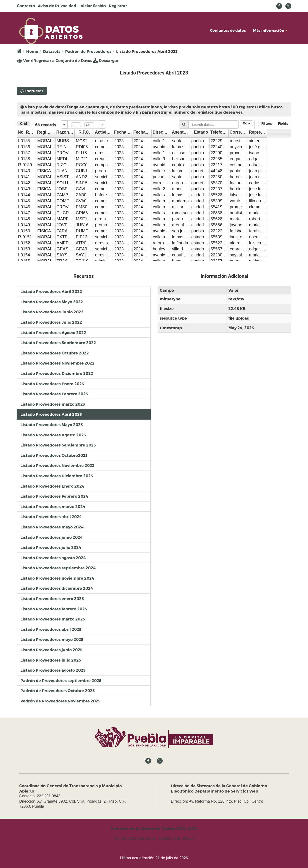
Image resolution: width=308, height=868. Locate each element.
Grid (24, 123)
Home (32, 51)
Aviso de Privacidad (57, 6)
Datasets (52, 51)
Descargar (106, 60)
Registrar (118, 6)
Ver (23, 61)
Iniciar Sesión (93, 6)
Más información (270, 30)
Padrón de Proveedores (88, 51)
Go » (246, 123)
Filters (267, 123)
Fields (283, 123)
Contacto (26, 6)
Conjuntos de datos (228, 30)
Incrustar (34, 91)
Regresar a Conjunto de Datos (61, 60)
